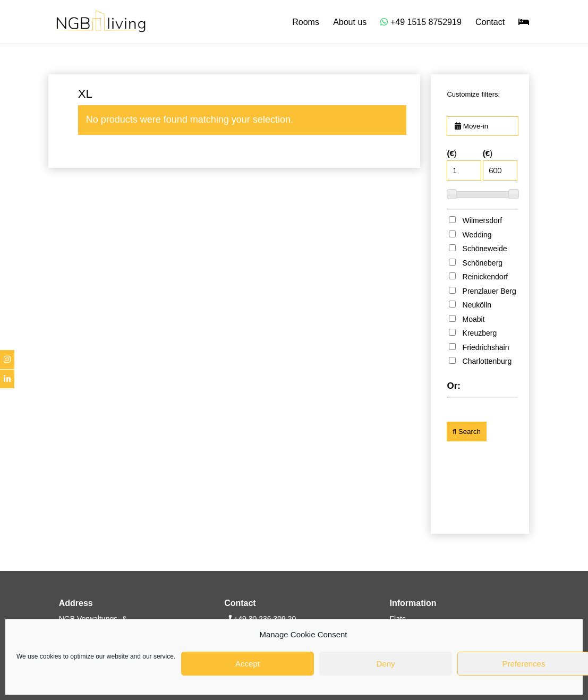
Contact (490, 23)
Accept (248, 664)
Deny (385, 664)
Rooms (306, 23)
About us (350, 23)
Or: (454, 386)
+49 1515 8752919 (421, 22)
